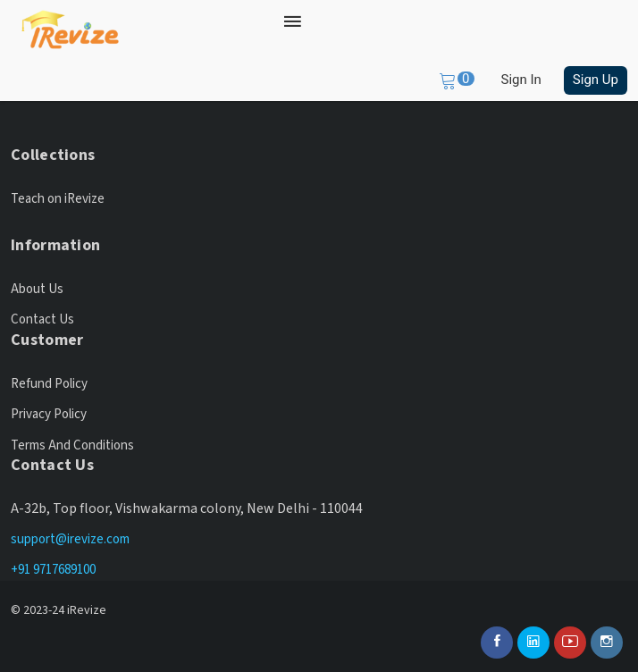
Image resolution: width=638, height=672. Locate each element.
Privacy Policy (49, 414)
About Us (37, 289)
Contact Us (42, 319)
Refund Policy (49, 384)
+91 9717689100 (53, 570)
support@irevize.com (70, 539)
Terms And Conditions (72, 445)
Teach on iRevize (58, 199)
